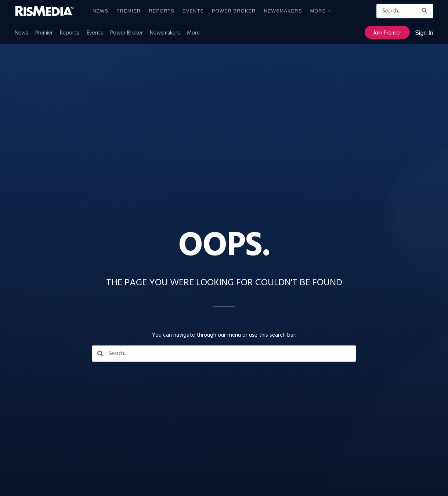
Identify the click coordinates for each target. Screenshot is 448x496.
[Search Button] (426, 11)
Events (193, 11)
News (100, 11)
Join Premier (387, 33)
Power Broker (234, 11)
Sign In (424, 33)
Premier (129, 11)
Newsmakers (283, 11)
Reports (162, 11)
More (318, 11)
